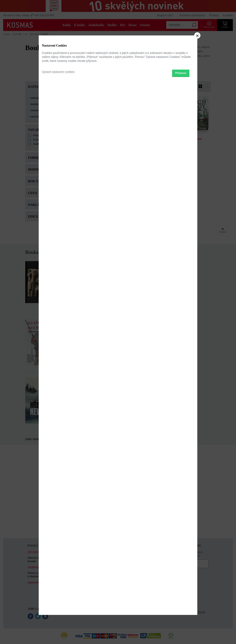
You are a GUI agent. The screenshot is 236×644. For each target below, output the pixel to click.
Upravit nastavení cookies (58, 339)
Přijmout (181, 341)
